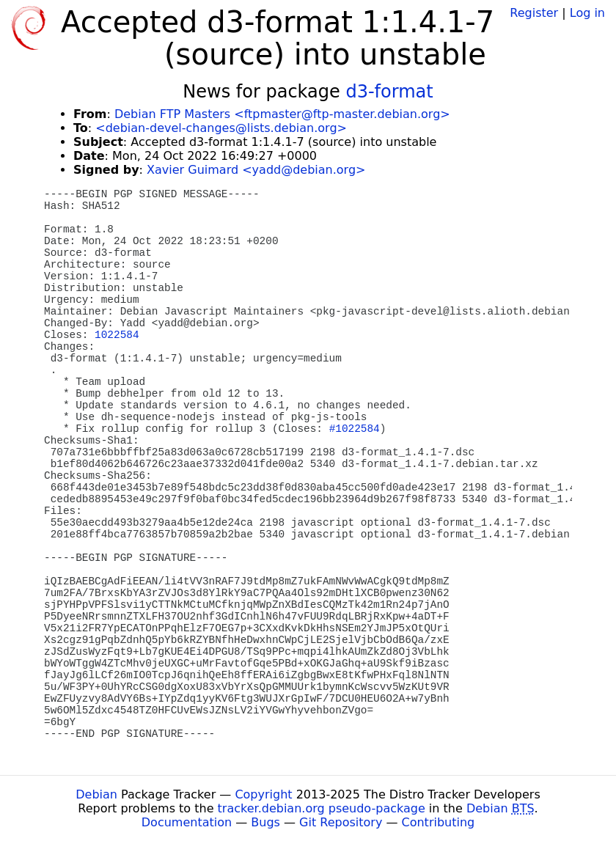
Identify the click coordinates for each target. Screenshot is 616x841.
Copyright (263, 794)
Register (534, 13)
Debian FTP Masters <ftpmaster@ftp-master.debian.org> (282, 114)
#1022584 (355, 429)
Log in (587, 13)
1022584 (117, 335)
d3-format (389, 92)
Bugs (265, 822)
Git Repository (341, 822)
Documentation (187, 822)
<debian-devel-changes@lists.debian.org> (221, 128)
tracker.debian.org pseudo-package (322, 808)
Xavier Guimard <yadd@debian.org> (256, 170)
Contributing (439, 822)
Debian (96, 794)
